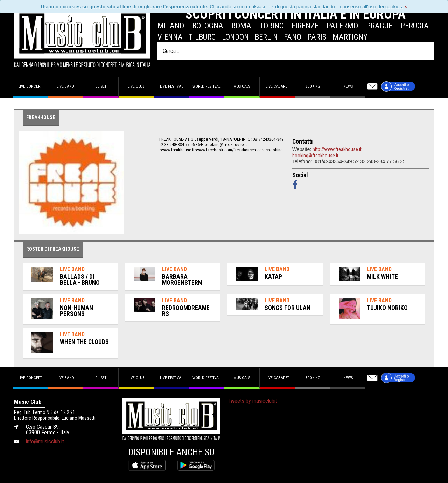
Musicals (242, 86)
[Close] (406, 7)
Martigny (350, 37)
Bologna (208, 26)
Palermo (342, 26)
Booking (313, 86)
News (348, 86)
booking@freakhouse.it (315, 156)
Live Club (136, 86)
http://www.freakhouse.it (337, 149)
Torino (272, 26)
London (235, 37)
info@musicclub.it (45, 441)
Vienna (170, 37)
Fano (293, 37)
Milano (171, 26)
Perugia (415, 26)
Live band (65, 86)
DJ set (101, 86)
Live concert (30, 86)
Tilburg (202, 37)
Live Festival (171, 86)
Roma (241, 26)
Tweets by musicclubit (252, 401)
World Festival (206, 86)
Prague (379, 26)
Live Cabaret (277, 86)
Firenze (305, 26)
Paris (317, 37)
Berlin (266, 37)
